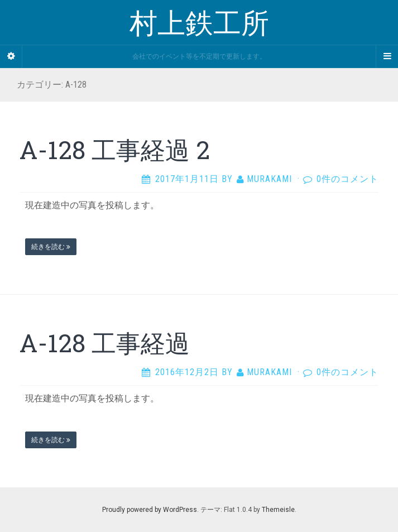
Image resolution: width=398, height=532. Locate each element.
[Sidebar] (11, 56)
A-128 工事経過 (105, 343)
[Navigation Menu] (387, 56)
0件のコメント (347, 179)
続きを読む (51, 247)
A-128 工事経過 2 (115, 150)
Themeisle (278, 510)
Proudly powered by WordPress (150, 510)
